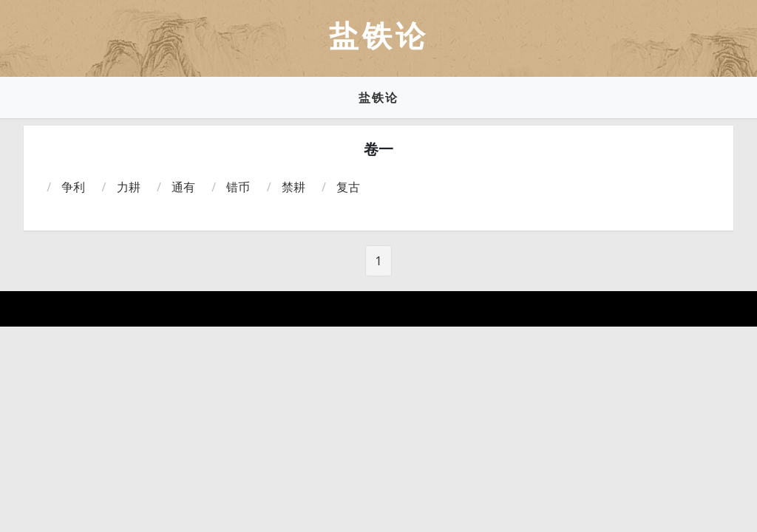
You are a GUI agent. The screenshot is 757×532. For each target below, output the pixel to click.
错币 (238, 187)
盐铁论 (378, 98)
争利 (73, 187)
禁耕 (293, 187)
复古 (348, 187)
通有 (183, 187)
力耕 (129, 187)
